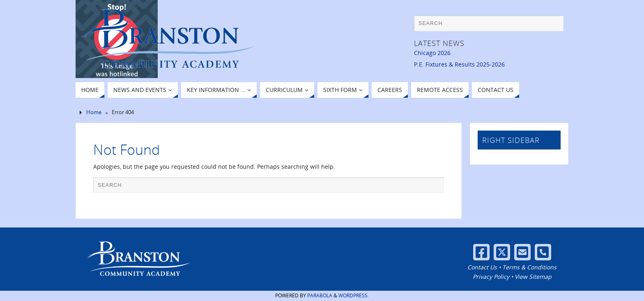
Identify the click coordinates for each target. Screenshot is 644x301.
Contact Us (482, 267)
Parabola (320, 295)
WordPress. (354, 295)
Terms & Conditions (529, 267)
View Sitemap (533, 277)
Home (94, 112)
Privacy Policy (491, 277)
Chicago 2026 (432, 53)
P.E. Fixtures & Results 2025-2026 (459, 64)
